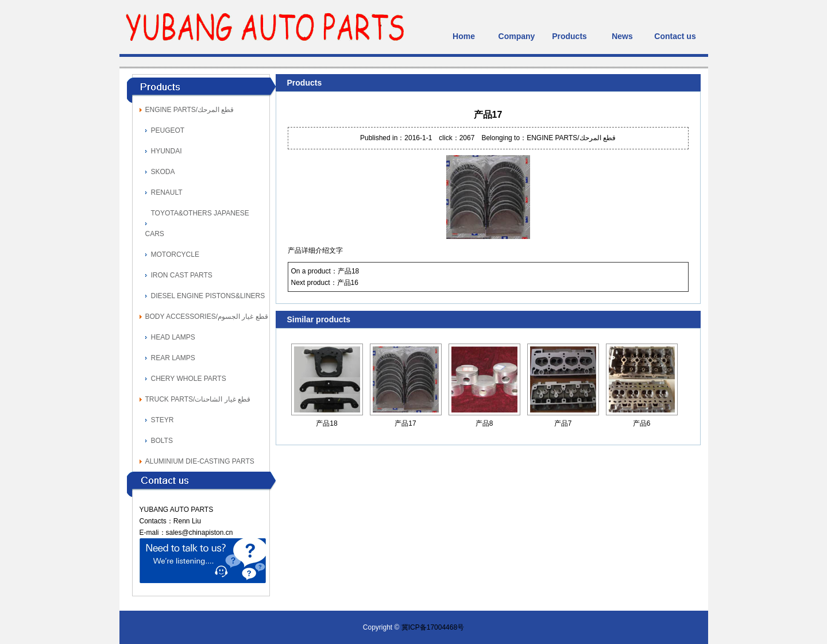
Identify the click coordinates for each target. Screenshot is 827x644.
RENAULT (167, 192)
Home (464, 36)
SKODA (163, 172)
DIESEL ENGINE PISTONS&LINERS (208, 296)
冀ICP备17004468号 (433, 627)
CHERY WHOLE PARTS (189, 379)
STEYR (163, 420)
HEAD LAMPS (173, 337)
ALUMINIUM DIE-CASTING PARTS (200, 461)
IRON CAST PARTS (182, 275)
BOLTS (162, 441)
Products (569, 36)
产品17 (405, 423)
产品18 (348, 271)
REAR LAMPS (173, 358)
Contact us (675, 36)
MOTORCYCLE (175, 254)
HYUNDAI (167, 151)
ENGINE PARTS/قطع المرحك (190, 110)
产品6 (642, 423)
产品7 (563, 423)
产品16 (348, 283)
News (622, 36)
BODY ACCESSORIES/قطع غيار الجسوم (207, 317)
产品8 (484, 423)
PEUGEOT (168, 130)
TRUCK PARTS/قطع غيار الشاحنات (198, 399)
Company (517, 36)
